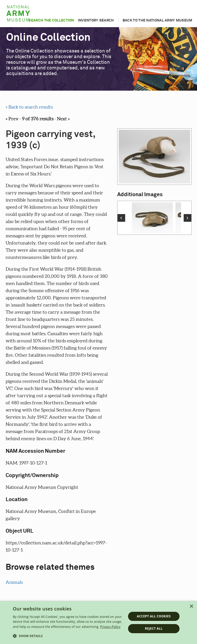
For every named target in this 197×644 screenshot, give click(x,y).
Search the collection (51, 20)
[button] (68, 636)
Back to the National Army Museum (157, 20)
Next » (63, 119)
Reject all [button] (154, 629)
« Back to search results (29, 107)
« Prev (12, 119)
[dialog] (98, 622)
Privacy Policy (110, 627)
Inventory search (96, 20)
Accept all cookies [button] (154, 616)
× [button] (191, 606)
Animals (14, 582)
